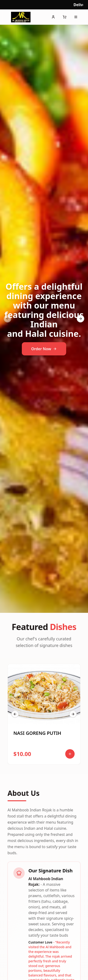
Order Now (44, 349)
